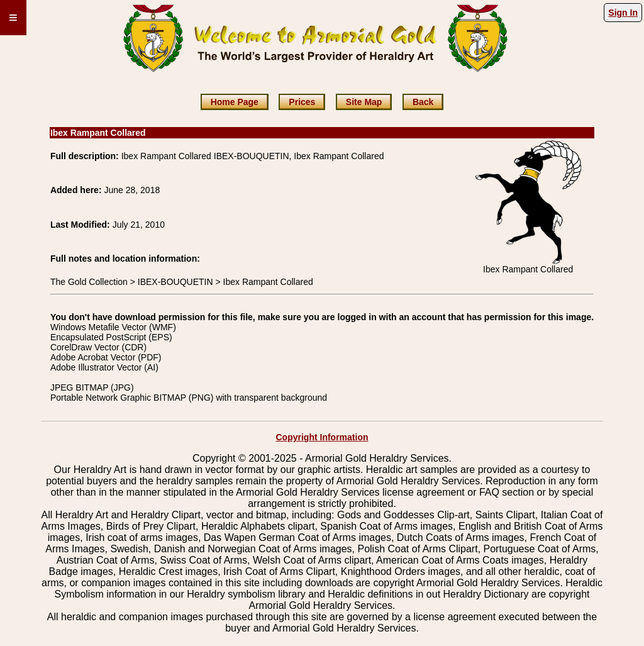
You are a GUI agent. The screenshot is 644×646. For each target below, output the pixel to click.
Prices (302, 102)
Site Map (364, 102)
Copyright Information (322, 437)
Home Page (235, 102)
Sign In (623, 13)
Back (423, 102)
